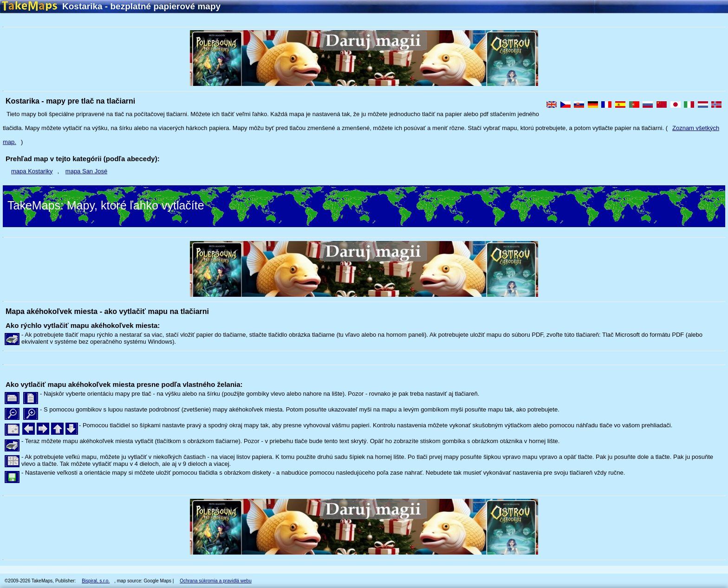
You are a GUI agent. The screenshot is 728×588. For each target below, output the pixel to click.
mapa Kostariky (32, 171)
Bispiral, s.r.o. (96, 581)
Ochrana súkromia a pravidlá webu (216, 581)
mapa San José (86, 171)
